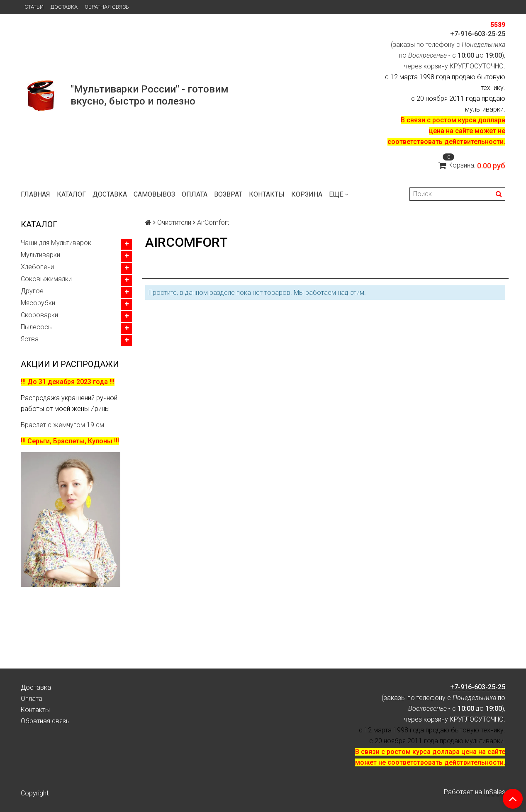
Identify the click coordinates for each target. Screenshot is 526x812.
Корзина (307, 194)
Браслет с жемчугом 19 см (62, 425)
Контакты (267, 194)
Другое (32, 291)
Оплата (195, 194)
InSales (494, 792)
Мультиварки (40, 255)
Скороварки (39, 315)
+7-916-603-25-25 (478, 34)
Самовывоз (154, 194)
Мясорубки (38, 303)
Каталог (71, 194)
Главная (35, 194)
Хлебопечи (37, 267)
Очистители (174, 222)
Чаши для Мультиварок (56, 243)
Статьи (34, 7)
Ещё (339, 194)
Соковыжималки (46, 279)
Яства (30, 339)
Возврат (228, 194)
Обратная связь (107, 7)
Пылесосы (37, 327)
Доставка (64, 7)
